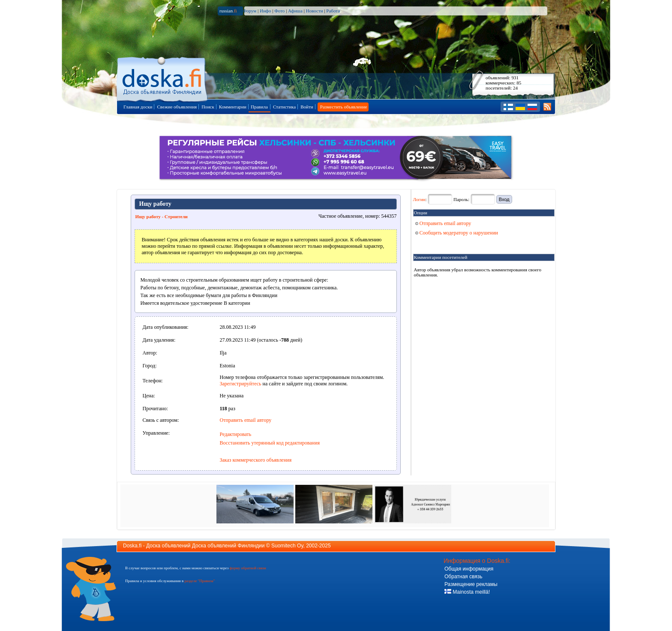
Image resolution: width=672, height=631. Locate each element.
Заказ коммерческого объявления (256, 460)
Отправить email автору (246, 420)
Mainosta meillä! (467, 592)
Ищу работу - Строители (162, 216)
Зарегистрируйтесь (241, 384)
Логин (419, 199)
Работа (333, 11)
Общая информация (469, 569)
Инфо (265, 11)
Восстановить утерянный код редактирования (270, 443)
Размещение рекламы (471, 584)
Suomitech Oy (287, 546)
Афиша (295, 11)
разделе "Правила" (199, 581)
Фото (279, 11)
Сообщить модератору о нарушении (457, 233)
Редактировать (236, 434)
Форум (249, 11)
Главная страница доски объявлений (163, 78)
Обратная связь (463, 577)
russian (228, 11)
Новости (315, 11)
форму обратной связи (247, 568)
